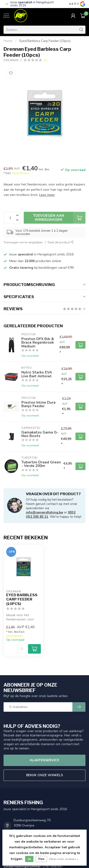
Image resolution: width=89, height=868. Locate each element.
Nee (41, 859)
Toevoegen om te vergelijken (23, 242)
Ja (29, 859)
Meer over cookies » (64, 859)
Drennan (11, 60)
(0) (46, 60)
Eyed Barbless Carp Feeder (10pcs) (45, 41)
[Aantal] (22, 649)
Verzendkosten (21, 173)
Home (8, 41)
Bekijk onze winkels (44, 775)
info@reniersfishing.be (44, 512)
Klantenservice (44, 760)
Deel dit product (61, 242)
